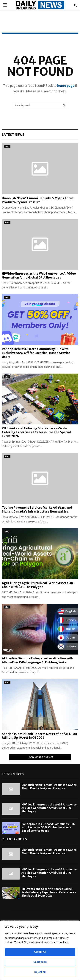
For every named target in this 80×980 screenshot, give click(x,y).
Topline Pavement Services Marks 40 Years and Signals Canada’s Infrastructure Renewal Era (37, 509)
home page (66, 86)
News (7, 147)
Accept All (40, 952)
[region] (40, 950)
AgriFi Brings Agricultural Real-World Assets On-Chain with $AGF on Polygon (38, 585)
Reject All (40, 972)
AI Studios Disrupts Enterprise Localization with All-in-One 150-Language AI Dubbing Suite (37, 660)
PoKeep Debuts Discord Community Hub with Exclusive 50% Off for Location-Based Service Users (36, 353)
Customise (40, 962)
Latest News (13, 135)
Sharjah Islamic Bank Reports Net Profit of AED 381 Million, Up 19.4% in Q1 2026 (40, 736)
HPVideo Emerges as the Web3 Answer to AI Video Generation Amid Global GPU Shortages (39, 275)
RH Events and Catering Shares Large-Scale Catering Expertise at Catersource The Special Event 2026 (36, 432)
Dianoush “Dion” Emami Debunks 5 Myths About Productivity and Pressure (38, 200)
